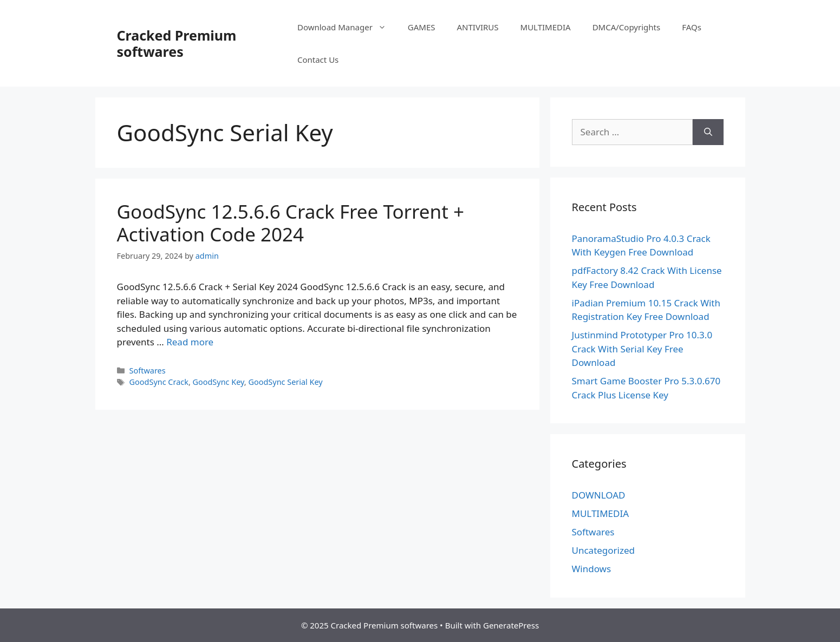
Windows (592, 569)
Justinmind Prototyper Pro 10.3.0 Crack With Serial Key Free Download (642, 349)
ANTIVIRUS (478, 27)
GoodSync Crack (159, 382)
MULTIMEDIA (546, 27)
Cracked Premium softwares (177, 43)
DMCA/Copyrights (627, 27)
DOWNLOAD (599, 495)
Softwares (148, 371)
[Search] (708, 132)
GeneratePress (511, 625)
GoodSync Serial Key (285, 382)
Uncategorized (604, 550)
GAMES (422, 27)
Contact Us (318, 60)
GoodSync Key (219, 382)
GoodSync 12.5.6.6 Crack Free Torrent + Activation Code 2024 (291, 223)
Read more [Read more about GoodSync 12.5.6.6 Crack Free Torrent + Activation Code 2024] (190, 342)
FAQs (692, 27)
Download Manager (347, 27)
